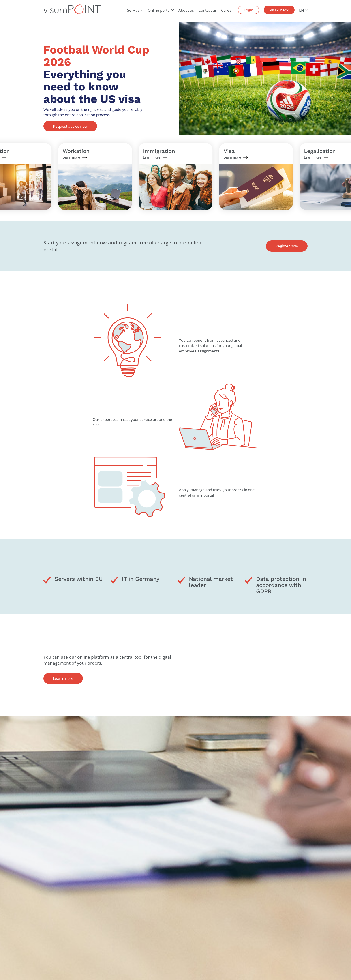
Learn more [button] (63, 678)
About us (186, 10)
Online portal (159, 10)
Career (227, 10)
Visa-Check (279, 10)
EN (302, 10)
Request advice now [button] (70, 126)
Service (133, 10)
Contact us (208, 10)
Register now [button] (287, 246)
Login (248, 10)
